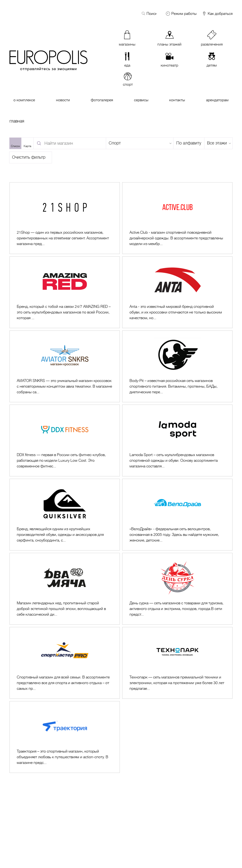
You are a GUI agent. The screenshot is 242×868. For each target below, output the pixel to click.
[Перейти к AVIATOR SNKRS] (65, 366)
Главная (17, 121)
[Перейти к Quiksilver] (65, 515)
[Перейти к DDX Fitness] (65, 440)
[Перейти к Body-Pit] (177, 366)
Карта (27, 146)
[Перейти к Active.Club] (177, 218)
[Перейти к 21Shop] (65, 218)
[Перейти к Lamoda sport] (177, 440)
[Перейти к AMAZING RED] (65, 292)
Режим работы (184, 14)
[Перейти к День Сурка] (177, 589)
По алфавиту (189, 143)
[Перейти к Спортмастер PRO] (65, 663)
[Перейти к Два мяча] (65, 589)
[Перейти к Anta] (177, 292)
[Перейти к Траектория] (65, 737)
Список (15, 146)
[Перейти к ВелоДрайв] (177, 515)
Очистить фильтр (29, 157)
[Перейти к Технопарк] (177, 663)
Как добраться (217, 14)
